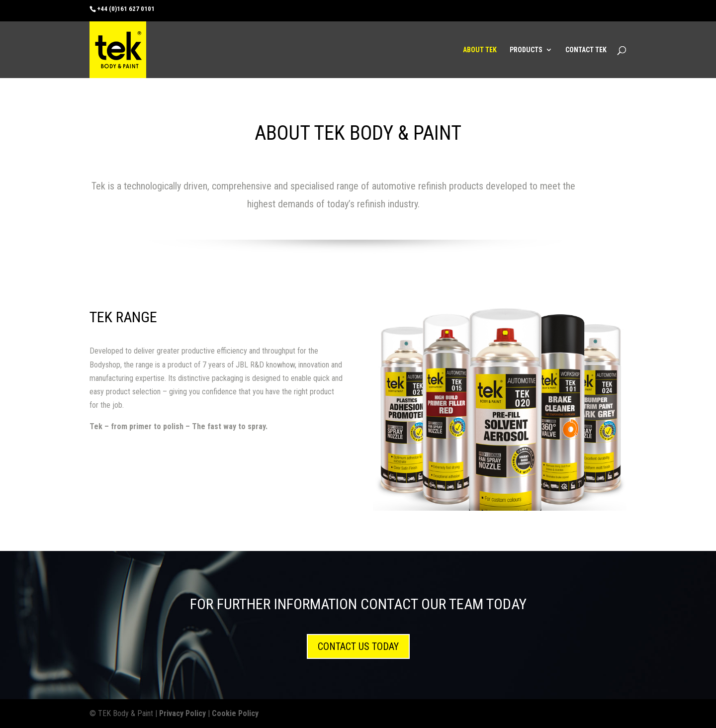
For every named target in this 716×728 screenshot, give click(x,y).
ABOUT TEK (480, 50)
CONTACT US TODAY (358, 646)
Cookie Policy (235, 713)
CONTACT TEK (586, 50)
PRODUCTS (526, 50)
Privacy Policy (182, 713)
